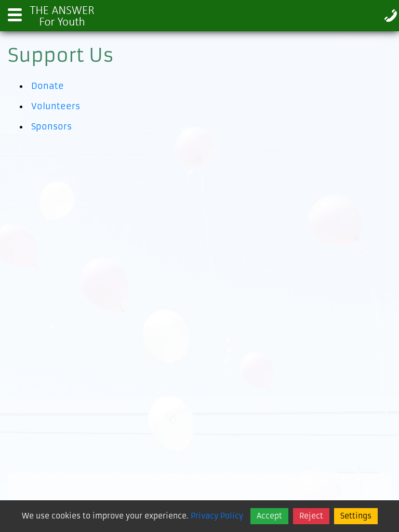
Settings (356, 516)
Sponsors (51, 126)
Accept (269, 516)
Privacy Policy (217, 516)
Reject (311, 516)
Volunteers (56, 106)
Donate (48, 86)
